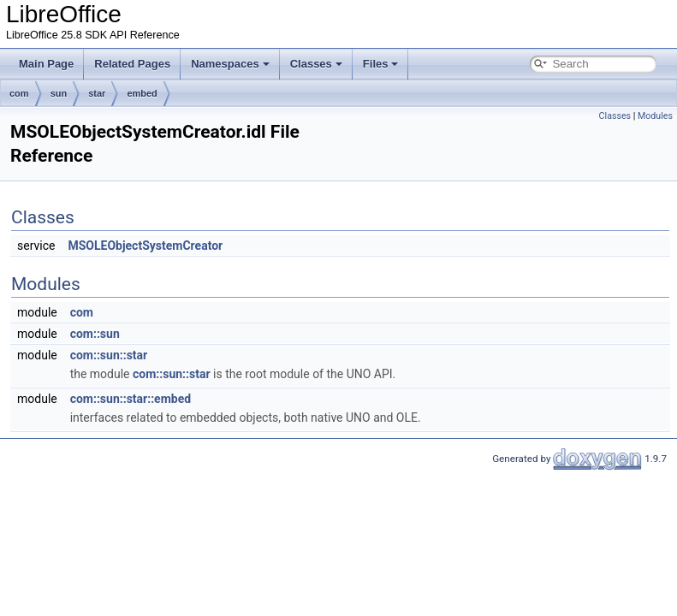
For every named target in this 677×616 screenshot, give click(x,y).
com (19, 93)
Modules (655, 116)
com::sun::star (109, 355)
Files (381, 64)
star (97, 93)
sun (59, 93)
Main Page (46, 64)
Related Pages (132, 64)
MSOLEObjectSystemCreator (145, 246)
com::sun (95, 334)
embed (142, 93)
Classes (316, 64)
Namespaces (230, 64)
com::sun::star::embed (131, 399)
